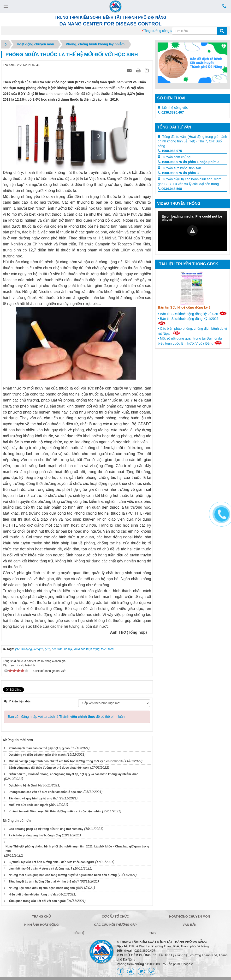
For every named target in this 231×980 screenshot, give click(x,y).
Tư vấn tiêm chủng (176, 157)
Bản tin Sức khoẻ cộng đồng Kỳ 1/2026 (188, 321)
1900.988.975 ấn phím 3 (178, 173)
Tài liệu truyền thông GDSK (189, 264)
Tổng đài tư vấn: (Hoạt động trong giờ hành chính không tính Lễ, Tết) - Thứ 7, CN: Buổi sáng (192, 141)
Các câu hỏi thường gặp (115, 925)
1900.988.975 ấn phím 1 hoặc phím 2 (189, 162)
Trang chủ (42, 916)
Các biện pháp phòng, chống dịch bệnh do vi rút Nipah (192, 331)
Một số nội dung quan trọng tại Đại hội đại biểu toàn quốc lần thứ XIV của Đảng (190, 341)
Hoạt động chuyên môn (190, 916)
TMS (152, 933)
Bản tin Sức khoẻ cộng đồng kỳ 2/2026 (192, 314)
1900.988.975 (170, 151)
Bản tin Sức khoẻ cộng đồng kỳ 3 (184, 307)
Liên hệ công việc (175, 108)
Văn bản (190, 925)
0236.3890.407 (171, 112)
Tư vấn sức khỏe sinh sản (182, 168)
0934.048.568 (170, 189)
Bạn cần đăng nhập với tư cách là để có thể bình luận (66, 717)
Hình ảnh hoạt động (41, 925)
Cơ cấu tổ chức (115, 916)
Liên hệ (78, 933)
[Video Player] (192, 231)
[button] (192, 231)
